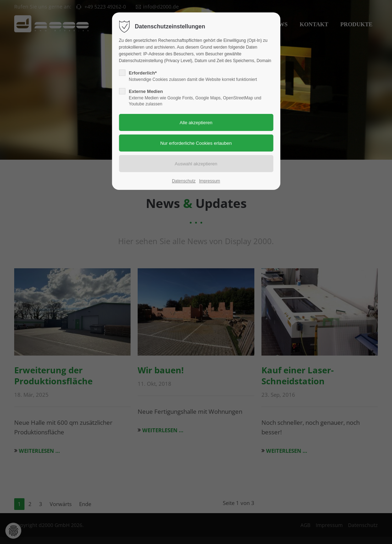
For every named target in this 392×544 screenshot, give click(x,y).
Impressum (209, 181)
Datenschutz (184, 181)
